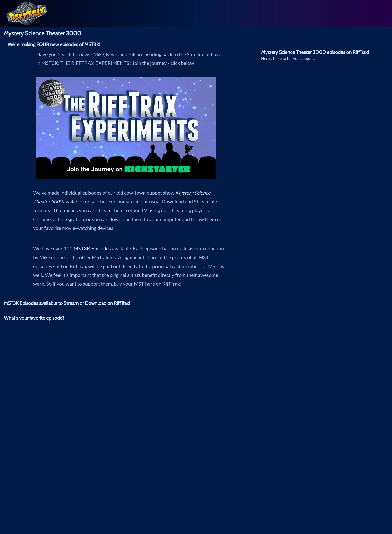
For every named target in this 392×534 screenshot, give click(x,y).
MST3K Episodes (92, 249)
